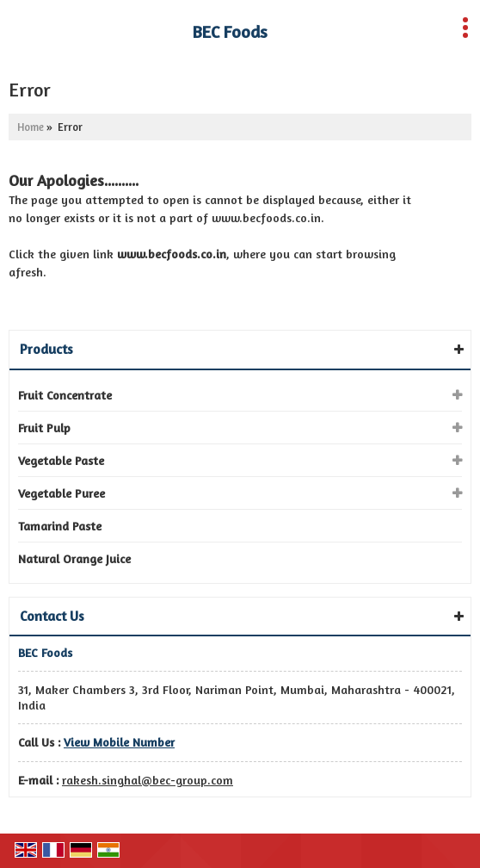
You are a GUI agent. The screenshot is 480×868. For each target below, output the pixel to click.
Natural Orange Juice (74, 558)
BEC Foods (230, 32)
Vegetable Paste (61, 460)
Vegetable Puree (62, 493)
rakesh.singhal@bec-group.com (148, 780)
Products (46, 349)
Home (31, 127)
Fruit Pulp (44, 428)
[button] (119, 742)
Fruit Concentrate (65, 395)
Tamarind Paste (60, 526)
